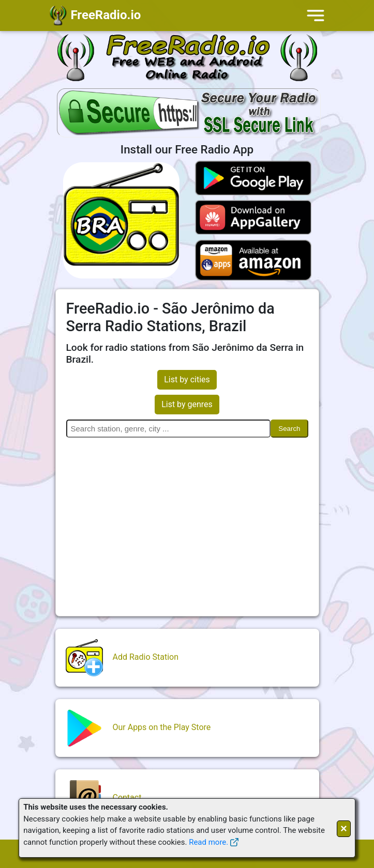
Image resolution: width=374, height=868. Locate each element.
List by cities (187, 379)
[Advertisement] (187, 520)
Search (289, 429)
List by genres (187, 404)
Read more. (208, 842)
